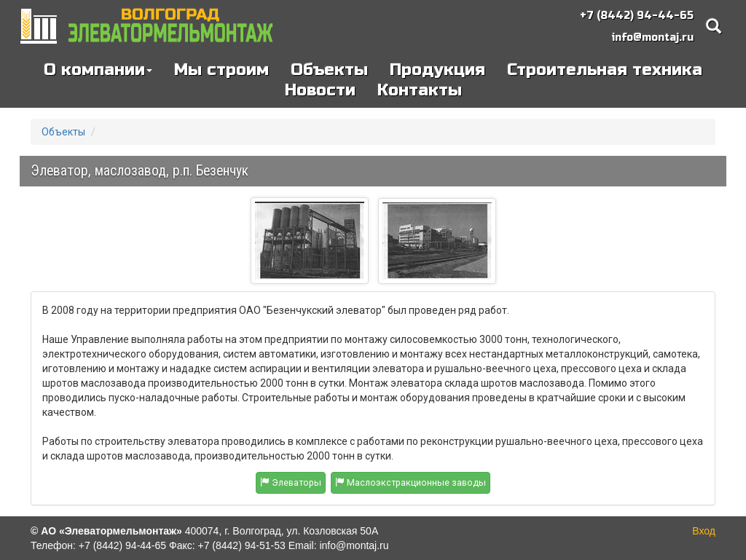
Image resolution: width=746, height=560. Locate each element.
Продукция (437, 70)
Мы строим (221, 70)
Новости (320, 90)
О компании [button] (98, 70)
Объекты (329, 70)
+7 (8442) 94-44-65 (637, 16)
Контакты (420, 90)
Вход (704, 531)
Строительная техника (605, 70)
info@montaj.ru (652, 38)
